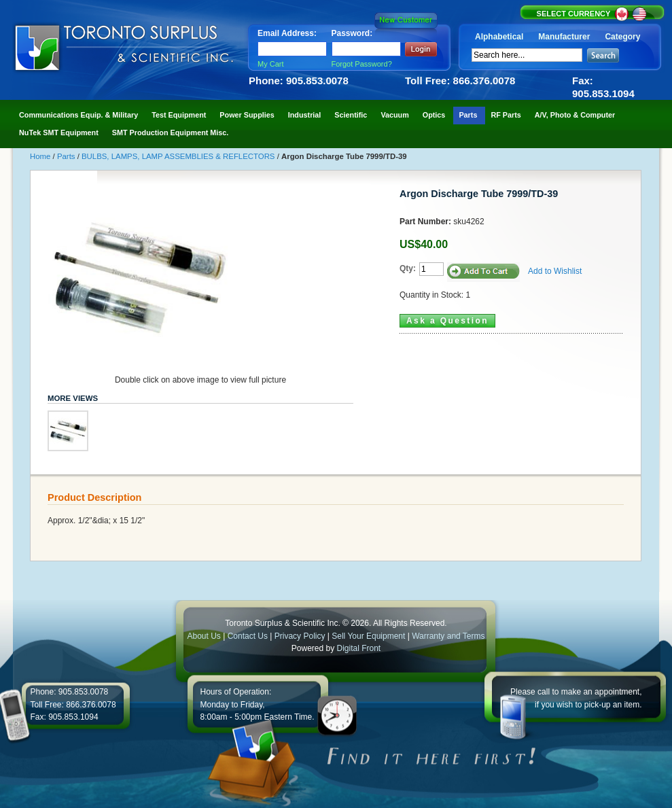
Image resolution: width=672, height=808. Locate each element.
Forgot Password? (362, 64)
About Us (204, 636)
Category (622, 37)
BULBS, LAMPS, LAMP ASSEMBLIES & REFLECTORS (179, 156)
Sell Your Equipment (369, 636)
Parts (67, 156)
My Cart (271, 64)
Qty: (408, 268)
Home (41, 156)
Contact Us (248, 636)
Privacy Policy (300, 636)
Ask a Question (447, 321)
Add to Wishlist (555, 271)
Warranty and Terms (448, 636)
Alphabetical (499, 37)
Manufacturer (564, 37)
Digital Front (359, 648)
